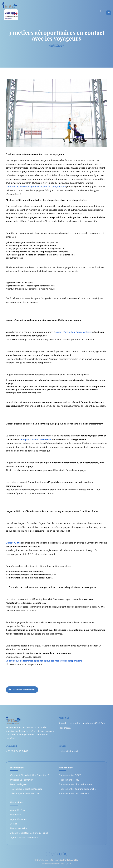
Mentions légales (19, 784)
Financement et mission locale (74, 793)
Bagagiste (15, 815)
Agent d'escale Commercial (24, 837)
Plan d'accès (65, 728)
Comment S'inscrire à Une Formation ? (30, 775)
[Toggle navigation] (101, 11)
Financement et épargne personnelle (77, 789)
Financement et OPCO (70, 775)
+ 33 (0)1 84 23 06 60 (17, 751)
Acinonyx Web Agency (62, 863)
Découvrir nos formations (22, 690)
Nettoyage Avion (19, 828)
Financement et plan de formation (76, 784)
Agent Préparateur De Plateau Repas (29, 833)
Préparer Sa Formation (22, 780)
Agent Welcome (18, 819)
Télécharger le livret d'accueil (25, 793)
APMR (14, 824)
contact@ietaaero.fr (69, 751)
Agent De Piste (18, 810)
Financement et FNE (69, 780)
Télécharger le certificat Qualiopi (27, 789)
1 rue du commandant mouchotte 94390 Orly (82, 723)
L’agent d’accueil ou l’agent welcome (73, 332)
